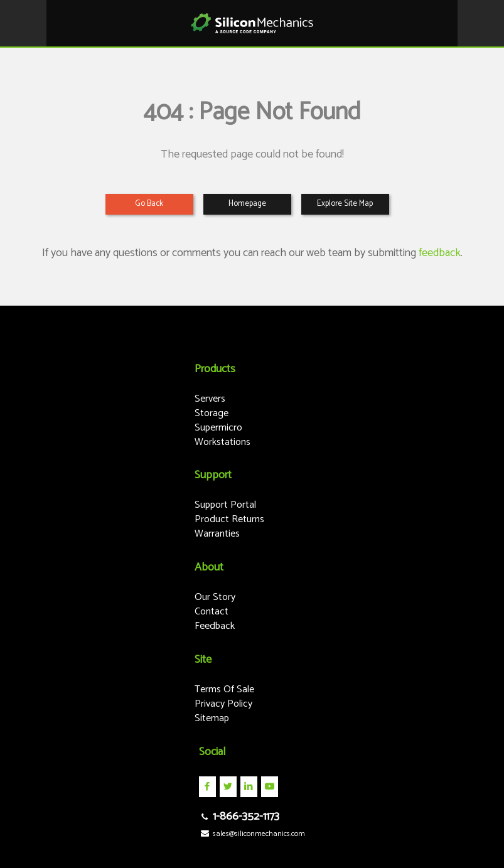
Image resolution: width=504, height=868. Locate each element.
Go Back (149, 204)
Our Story (215, 597)
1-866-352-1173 (239, 817)
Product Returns (229, 519)
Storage (212, 413)
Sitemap (212, 718)
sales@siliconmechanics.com (252, 834)
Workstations (223, 442)
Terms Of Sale (224, 689)
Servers (210, 399)
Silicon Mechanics (252, 23)
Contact (212, 612)
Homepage (247, 204)
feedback (440, 253)
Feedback (215, 626)
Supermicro (218, 428)
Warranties (217, 534)
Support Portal (225, 505)
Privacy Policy (223, 704)
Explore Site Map (345, 204)
